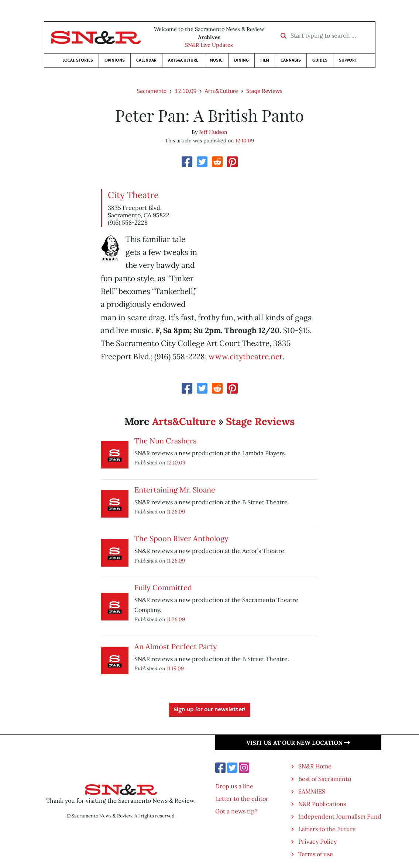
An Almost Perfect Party (176, 646)
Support (348, 60)
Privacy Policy (317, 841)
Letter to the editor (242, 799)
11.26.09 (176, 511)
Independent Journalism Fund (340, 816)
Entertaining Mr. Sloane (175, 490)
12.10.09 (186, 91)
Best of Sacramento (325, 779)
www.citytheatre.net (245, 357)
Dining (241, 60)
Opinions (115, 60)
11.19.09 (175, 668)
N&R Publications (322, 804)
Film (265, 60)
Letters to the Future (327, 829)
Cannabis (291, 60)
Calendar (146, 60)
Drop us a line (234, 786)
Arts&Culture (183, 60)
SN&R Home (315, 766)
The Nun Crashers (165, 441)
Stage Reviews (264, 91)
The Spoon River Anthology (181, 538)
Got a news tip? (236, 811)
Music (216, 60)
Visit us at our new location (298, 743)
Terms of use (316, 854)
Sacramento (152, 91)
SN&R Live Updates (209, 45)
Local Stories (78, 60)
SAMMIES (312, 791)
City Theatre (133, 195)
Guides (320, 60)
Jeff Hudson (213, 132)
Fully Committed (163, 587)
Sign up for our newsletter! (209, 710)
